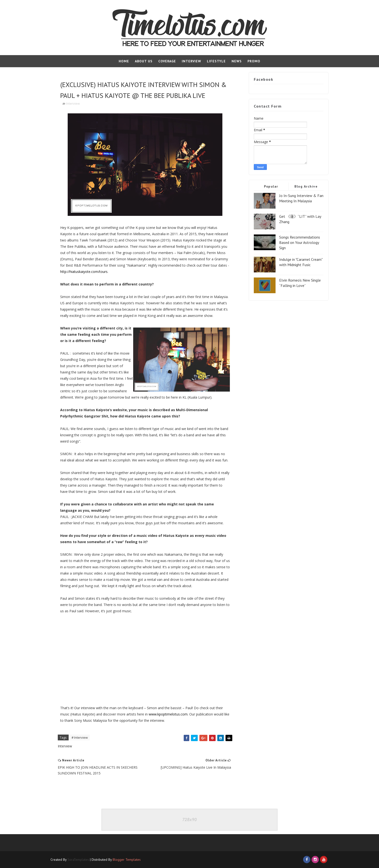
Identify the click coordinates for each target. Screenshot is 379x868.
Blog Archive (306, 186)
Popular (271, 186)
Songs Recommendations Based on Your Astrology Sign (300, 243)
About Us (144, 61)
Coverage (167, 61)
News (237, 61)
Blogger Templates (127, 860)
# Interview (80, 737)
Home (124, 61)
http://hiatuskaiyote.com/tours (84, 272)
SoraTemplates (78, 860)
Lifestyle (216, 61)
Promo (254, 61)
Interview (191, 61)
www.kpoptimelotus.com (168, 714)
